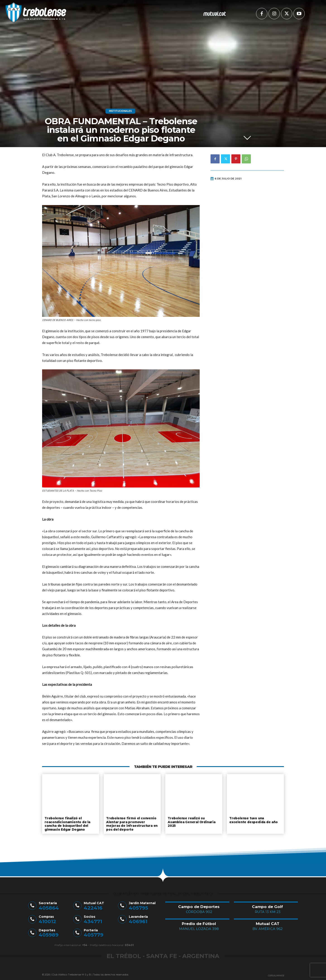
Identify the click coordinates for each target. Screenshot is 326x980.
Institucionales (120, 111)
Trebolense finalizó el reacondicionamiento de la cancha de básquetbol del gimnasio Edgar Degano (67, 823)
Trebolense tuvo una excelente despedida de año (255, 820)
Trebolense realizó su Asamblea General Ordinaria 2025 (191, 821)
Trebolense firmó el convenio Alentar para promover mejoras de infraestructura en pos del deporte (131, 823)
